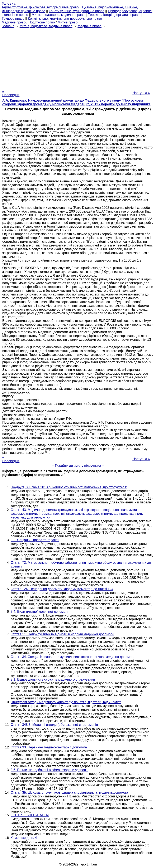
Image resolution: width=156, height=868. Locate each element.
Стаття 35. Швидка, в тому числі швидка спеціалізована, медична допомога (69, 793)
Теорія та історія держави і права (114, 15)
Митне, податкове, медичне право (58, 15)
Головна (8, 26)
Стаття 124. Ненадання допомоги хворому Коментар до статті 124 (62, 589)
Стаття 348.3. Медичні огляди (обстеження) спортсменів (54, 725)
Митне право (68, 22)
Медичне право (14, 22)
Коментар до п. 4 (24, 838)
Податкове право (42, 22)
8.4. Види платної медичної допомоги (40, 612)
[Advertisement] (78, 57)
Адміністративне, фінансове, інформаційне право (40, 7)
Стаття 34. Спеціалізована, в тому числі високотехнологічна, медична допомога (73, 657)
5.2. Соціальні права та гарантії (35, 540)
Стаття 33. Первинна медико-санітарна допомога (49, 747)
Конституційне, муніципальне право (77, 11)
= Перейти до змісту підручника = (78, 466)
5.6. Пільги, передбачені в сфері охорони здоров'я (49, 770)
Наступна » (141, 93)
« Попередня (11, 93)
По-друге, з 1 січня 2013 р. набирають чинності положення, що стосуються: (69, 487)
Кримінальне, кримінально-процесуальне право (65, 19)
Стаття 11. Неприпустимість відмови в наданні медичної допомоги (62, 634)
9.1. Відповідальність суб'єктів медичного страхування (53, 679)
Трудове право (13, 19)
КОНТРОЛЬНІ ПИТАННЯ (30, 815)
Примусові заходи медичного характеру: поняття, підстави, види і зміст (66, 702)
